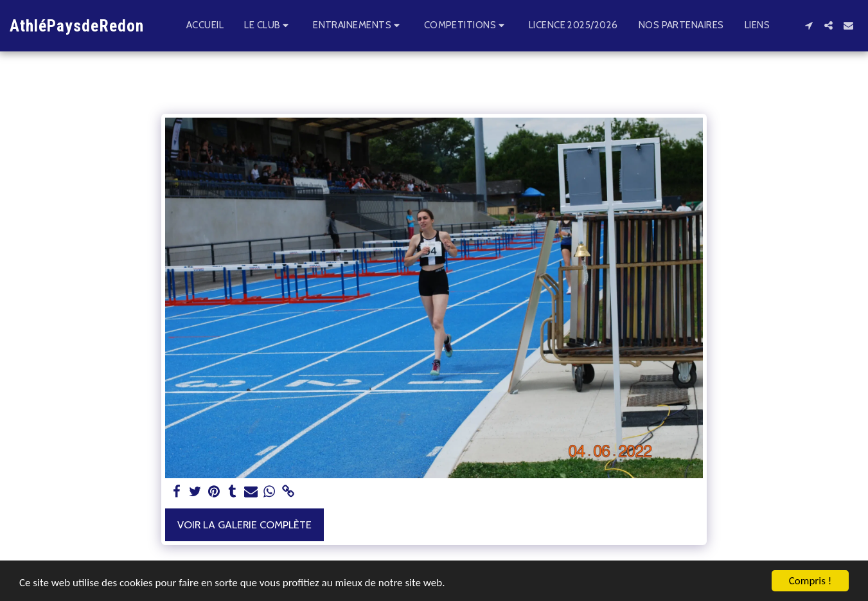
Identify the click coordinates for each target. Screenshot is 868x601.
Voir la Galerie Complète (244, 525)
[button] (268, 26)
